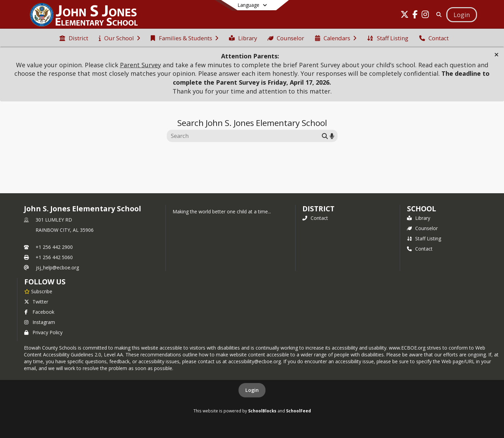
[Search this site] (245, 136)
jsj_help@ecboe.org (57, 267)
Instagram (40, 322)
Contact (315, 218)
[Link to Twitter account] (405, 16)
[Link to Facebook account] (415, 16)
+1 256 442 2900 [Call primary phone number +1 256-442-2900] (54, 247)
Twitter (36, 302)
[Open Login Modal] (462, 15)
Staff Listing (424, 238)
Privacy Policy (43, 332)
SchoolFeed (298, 411)
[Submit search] (325, 136)
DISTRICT (318, 209)
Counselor (422, 228)
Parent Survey (140, 65)
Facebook (39, 312)
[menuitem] (74, 38)
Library (419, 218)
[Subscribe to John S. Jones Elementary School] (38, 291)
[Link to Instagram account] (425, 16)
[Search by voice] (332, 136)
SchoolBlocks (262, 411)
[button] (496, 55)
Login (252, 390)
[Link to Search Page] (438, 15)
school (421, 209)
